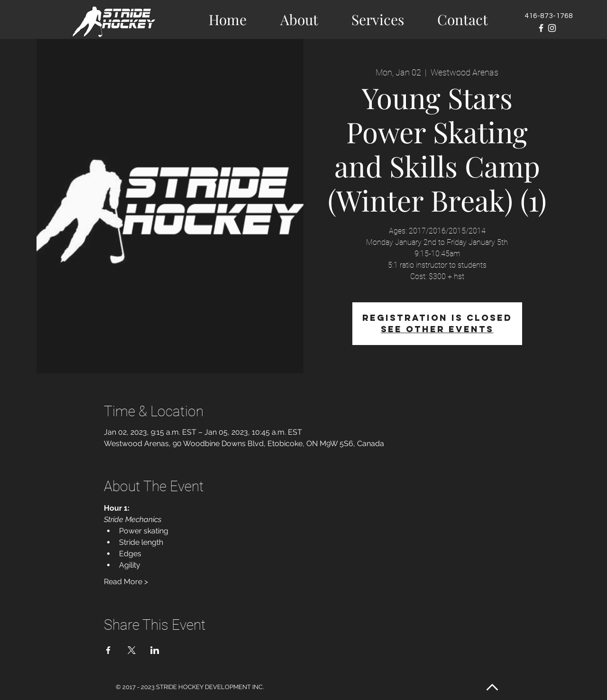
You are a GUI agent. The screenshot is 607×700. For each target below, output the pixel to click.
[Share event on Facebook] (108, 650)
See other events (437, 329)
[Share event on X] (132, 650)
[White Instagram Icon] (552, 28)
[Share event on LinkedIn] (155, 650)
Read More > (126, 582)
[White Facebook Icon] (541, 28)
